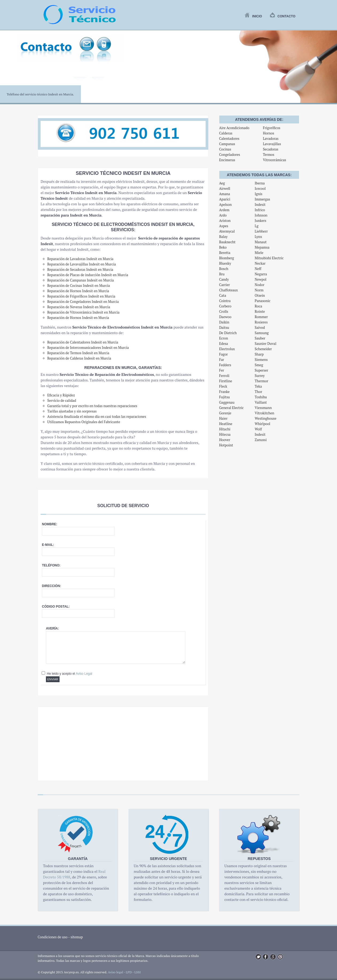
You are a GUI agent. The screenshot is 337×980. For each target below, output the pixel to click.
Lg (257, 226)
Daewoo (225, 317)
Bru (222, 274)
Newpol (261, 279)
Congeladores (229, 155)
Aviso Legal (84, 674)
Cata (222, 295)
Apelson (225, 205)
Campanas (227, 144)
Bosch (224, 269)
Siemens (261, 360)
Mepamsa (262, 247)
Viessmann (263, 408)
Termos (269, 155)
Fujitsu (224, 397)
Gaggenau (227, 402)
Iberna (260, 183)
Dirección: (51, 586)
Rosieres (261, 322)
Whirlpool (262, 424)
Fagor (223, 354)
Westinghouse (266, 418)
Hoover (225, 440)
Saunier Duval (266, 344)
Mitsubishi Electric (269, 258)
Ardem (224, 210)
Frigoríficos (271, 128)
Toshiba (261, 397)
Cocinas (225, 149)
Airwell (225, 188)
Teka (258, 386)
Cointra (225, 301)
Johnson (261, 215)
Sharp (259, 354)
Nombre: (50, 524)
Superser (261, 370)
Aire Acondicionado (234, 128)
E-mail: (48, 545)
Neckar (260, 263)
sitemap (77, 937)
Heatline (226, 424)
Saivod (260, 327)
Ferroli (224, 376)
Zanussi (261, 440)
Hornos (268, 133)
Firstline (226, 381)
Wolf (258, 429)
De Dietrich (228, 333)
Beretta (225, 253)
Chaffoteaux (228, 290)
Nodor (260, 285)
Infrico (260, 210)
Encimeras (227, 160)
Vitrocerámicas (274, 160)
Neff (258, 269)
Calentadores (229, 138)
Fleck (223, 386)
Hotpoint (226, 445)
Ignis (259, 194)
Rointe (260, 311)
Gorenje (225, 413)
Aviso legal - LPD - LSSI (124, 972)
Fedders (225, 365)
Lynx (258, 237)
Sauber (260, 338)
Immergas (262, 199)
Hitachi (225, 429)
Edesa (224, 344)
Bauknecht (227, 242)
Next (330, 70)
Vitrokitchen (264, 413)
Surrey (260, 376)
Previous (7, 70)
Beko (223, 247)
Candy (224, 279)
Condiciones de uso (53, 937)
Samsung (262, 333)
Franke (224, 392)
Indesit (260, 205)
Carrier (224, 285)
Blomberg (226, 258)
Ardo (223, 215)
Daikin (224, 322)
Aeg (222, 183)
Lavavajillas (272, 144)
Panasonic (263, 301)
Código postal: (56, 607)
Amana (224, 194)
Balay (223, 237)
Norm (259, 290)
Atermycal (227, 231)
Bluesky (225, 263)
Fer (222, 370)
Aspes (224, 226)
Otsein (260, 295)
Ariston (225, 221)
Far (222, 360)
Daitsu (224, 327)
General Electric (231, 408)
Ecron (224, 338)
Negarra (261, 274)
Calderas (226, 133)
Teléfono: (51, 565)
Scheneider (263, 349)
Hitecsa (225, 434)
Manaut (261, 242)
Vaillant (261, 402)
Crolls (224, 311)
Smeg (259, 365)
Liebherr (261, 231)
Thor (258, 392)
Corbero (225, 306)
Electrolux (227, 349)
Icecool (260, 188)
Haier (223, 418)
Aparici (225, 199)
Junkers (260, 221)
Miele (259, 253)
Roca (258, 306)
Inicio (253, 16)
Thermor (262, 381)
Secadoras (271, 149)
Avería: (52, 628)
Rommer (261, 317)
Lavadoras (271, 138)
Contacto (283, 16)
